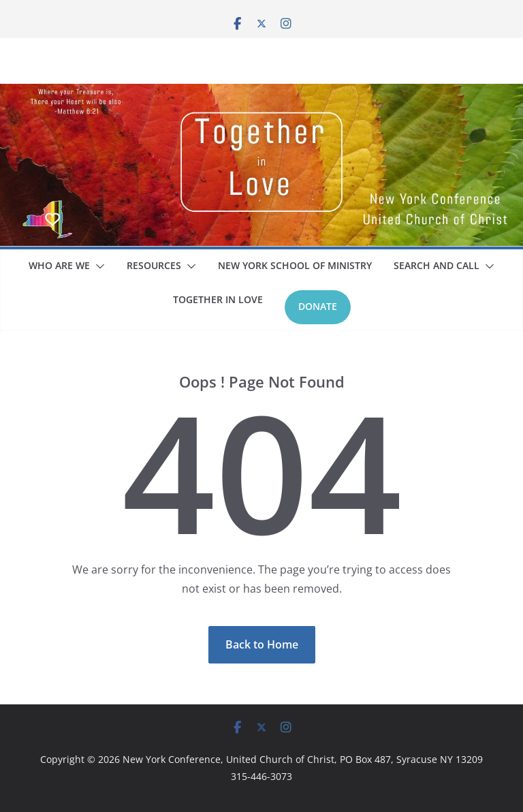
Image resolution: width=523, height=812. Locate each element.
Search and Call (437, 265)
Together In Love (218, 299)
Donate (318, 306)
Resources (154, 265)
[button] (97, 266)
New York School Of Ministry (295, 265)
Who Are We (59, 265)
